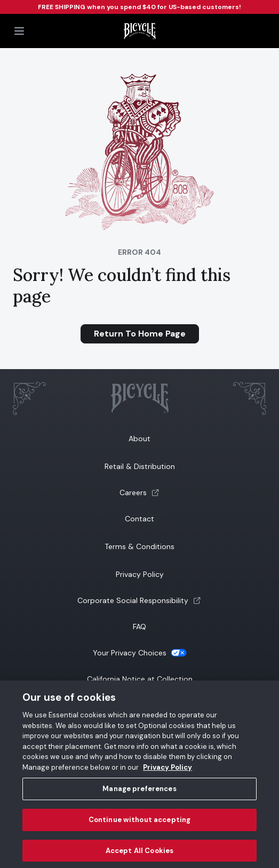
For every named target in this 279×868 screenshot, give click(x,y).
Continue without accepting (139, 824)
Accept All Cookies (139, 855)
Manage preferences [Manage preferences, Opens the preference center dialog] (139, 793)
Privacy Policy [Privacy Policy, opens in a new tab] (168, 772)
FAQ (139, 627)
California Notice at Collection (140, 679)
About (139, 439)
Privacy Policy (140, 574)
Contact (139, 519)
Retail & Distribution (140, 466)
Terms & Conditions (139, 546)
